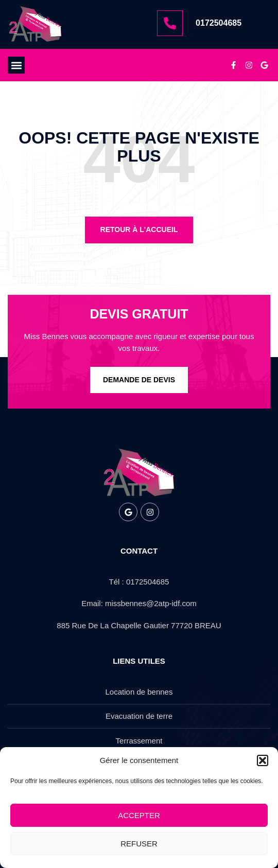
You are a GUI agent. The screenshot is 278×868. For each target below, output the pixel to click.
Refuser (139, 844)
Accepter (139, 815)
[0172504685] (170, 23)
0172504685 (219, 23)
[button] (263, 760)
